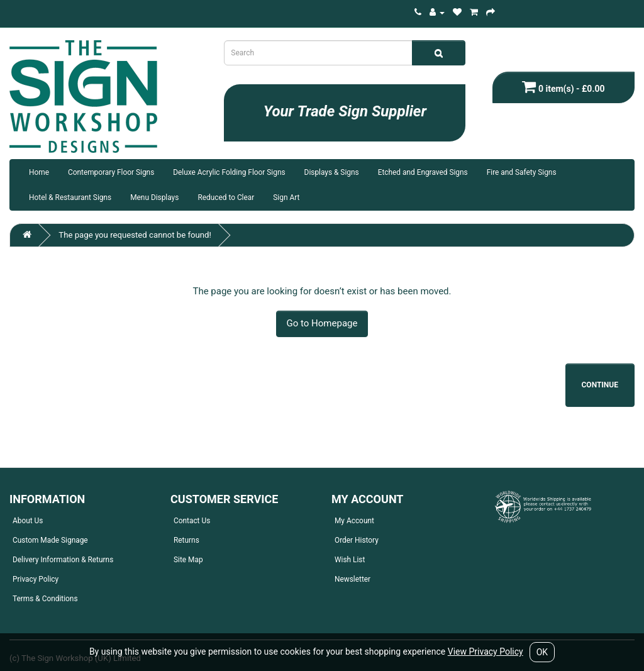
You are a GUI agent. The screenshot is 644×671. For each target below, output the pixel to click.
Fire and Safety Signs (522, 172)
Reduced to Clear (226, 197)
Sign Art (286, 197)
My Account (354, 521)
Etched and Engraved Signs (423, 172)
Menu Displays (154, 197)
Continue (600, 385)
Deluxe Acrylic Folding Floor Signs (229, 172)
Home (39, 172)
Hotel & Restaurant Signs (70, 197)
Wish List (350, 560)
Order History (357, 540)
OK (542, 652)
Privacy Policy (36, 579)
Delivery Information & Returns (63, 560)
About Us (28, 521)
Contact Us (192, 521)
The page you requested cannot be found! (135, 235)
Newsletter (353, 579)
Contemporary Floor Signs (111, 172)
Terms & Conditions (45, 599)
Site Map (188, 560)
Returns (186, 540)
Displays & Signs (332, 172)
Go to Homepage (322, 323)
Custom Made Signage (50, 540)
